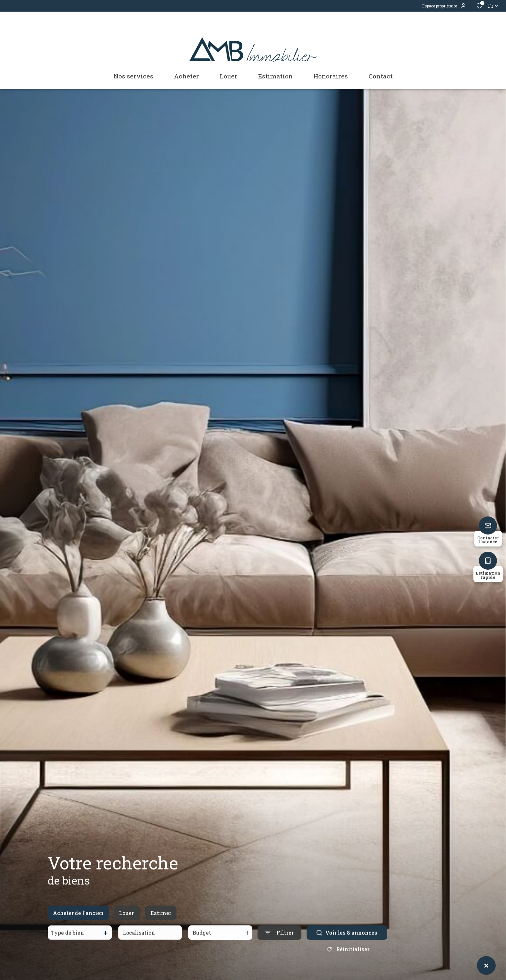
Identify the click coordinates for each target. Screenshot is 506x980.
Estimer (161, 919)
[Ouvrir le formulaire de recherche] (279, 939)
